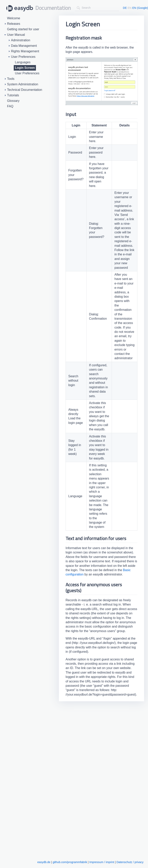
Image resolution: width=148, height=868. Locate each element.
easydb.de (44, 862)
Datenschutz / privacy (130, 862)
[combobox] (97, 8)
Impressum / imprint (102, 862)
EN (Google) (140, 8)
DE (125, 8)
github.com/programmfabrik (70, 862)
